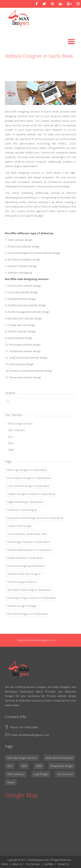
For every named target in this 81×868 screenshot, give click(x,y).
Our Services (65, 774)
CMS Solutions (16, 430)
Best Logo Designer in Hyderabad (27, 470)
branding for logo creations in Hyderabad (31, 598)
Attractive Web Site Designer (24, 574)
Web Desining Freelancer (22, 582)
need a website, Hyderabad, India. (27, 534)
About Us (17, 864)
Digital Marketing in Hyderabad (25, 502)
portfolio (49, 864)
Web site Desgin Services (22, 758)
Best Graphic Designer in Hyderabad (29, 478)
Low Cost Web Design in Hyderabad (28, 486)
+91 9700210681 (29, 727)
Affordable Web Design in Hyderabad (29, 590)
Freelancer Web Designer (22, 510)
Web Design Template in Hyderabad (28, 542)
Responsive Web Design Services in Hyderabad (35, 518)
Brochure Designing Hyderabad (26, 566)
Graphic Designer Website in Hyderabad (31, 494)
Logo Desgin (41, 774)
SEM (10, 443)
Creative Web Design (19, 526)
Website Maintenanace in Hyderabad (29, 550)
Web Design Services (20, 424)
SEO (10, 437)
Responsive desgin (62, 766)
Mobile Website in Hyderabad (25, 558)
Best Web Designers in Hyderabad (27, 614)
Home (11, 782)
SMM (11, 450)
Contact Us (63, 864)
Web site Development (59, 758)
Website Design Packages (22, 606)
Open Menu (71, 42)
